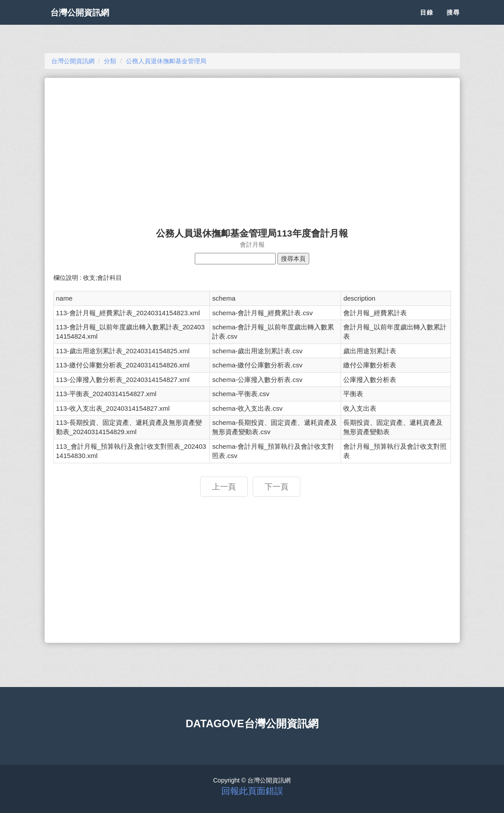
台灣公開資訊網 (88, 22)
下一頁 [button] (277, 487)
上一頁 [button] (224, 487)
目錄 (427, 22)
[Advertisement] (252, 149)
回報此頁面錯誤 (252, 791)
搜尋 (453, 22)
